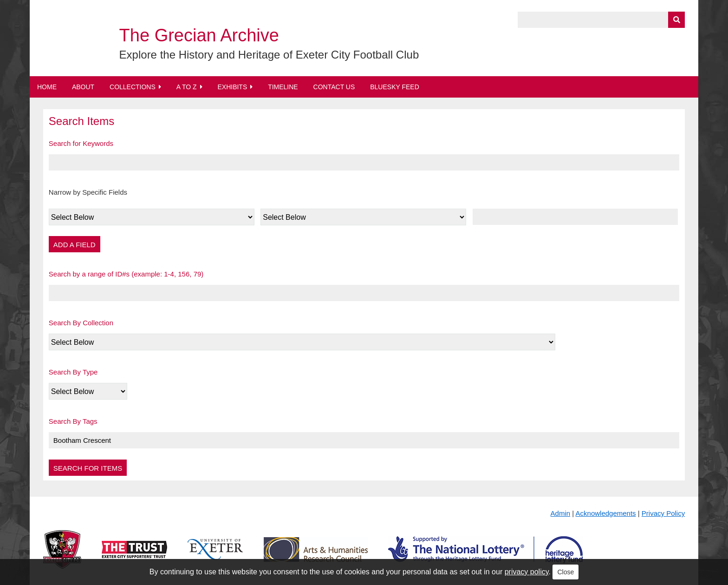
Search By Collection (81, 323)
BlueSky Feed (395, 87)
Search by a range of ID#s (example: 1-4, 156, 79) (126, 274)
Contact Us (334, 87)
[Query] (601, 20)
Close (565, 572)
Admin (561, 513)
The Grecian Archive (199, 35)
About (83, 87)
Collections (133, 87)
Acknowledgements (606, 513)
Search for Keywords (81, 143)
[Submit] (676, 20)
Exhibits (232, 87)
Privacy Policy (663, 513)
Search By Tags (73, 421)
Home (47, 87)
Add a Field (75, 245)
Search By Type (73, 372)
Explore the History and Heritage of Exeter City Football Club (269, 55)
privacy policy (527, 572)
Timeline (283, 87)
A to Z (187, 87)
